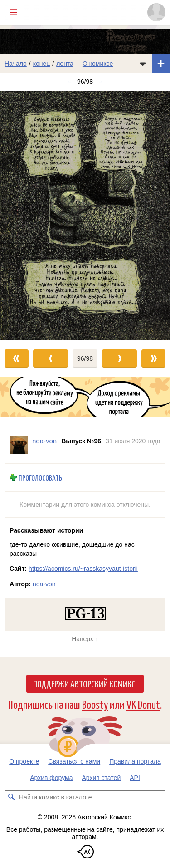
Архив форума (51, 778)
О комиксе (98, 64)
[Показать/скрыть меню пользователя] (156, 12)
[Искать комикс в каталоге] (11, 797)
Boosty (95, 704)
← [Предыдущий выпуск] (69, 82)
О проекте (24, 761)
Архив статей (102, 778)
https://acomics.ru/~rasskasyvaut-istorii (83, 569)
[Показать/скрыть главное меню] (14, 12)
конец (42, 64)
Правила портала (135, 761)
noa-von (44, 584)
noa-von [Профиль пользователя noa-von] (44, 441)
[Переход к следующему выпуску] (85, 216)
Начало (16, 64)
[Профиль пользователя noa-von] (19, 445)
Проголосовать (40, 478)
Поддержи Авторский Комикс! (85, 683)
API (135, 778)
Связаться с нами (74, 761)
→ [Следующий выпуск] (101, 82)
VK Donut (143, 704)
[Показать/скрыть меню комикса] (143, 64)
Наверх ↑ (85, 639)
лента (65, 64)
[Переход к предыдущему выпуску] (21, 216)
